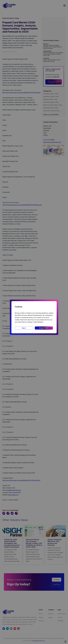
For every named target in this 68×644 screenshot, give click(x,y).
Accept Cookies (44, 328)
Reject (24, 328)
